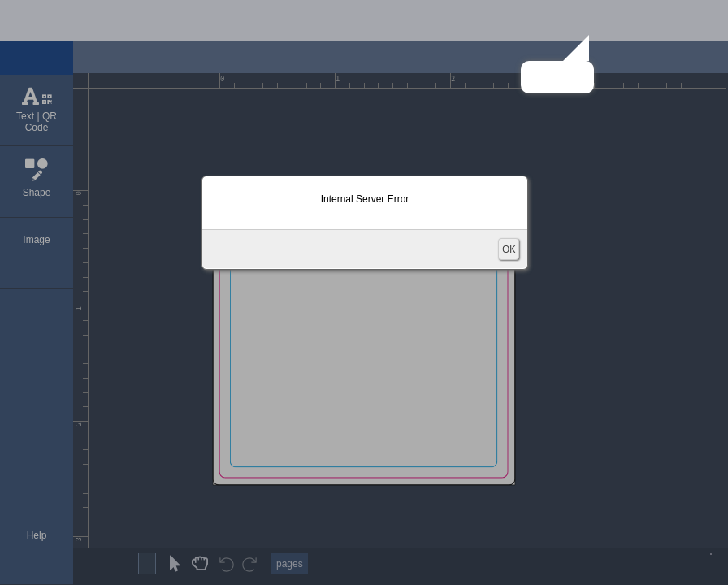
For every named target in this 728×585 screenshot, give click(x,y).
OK (509, 249)
